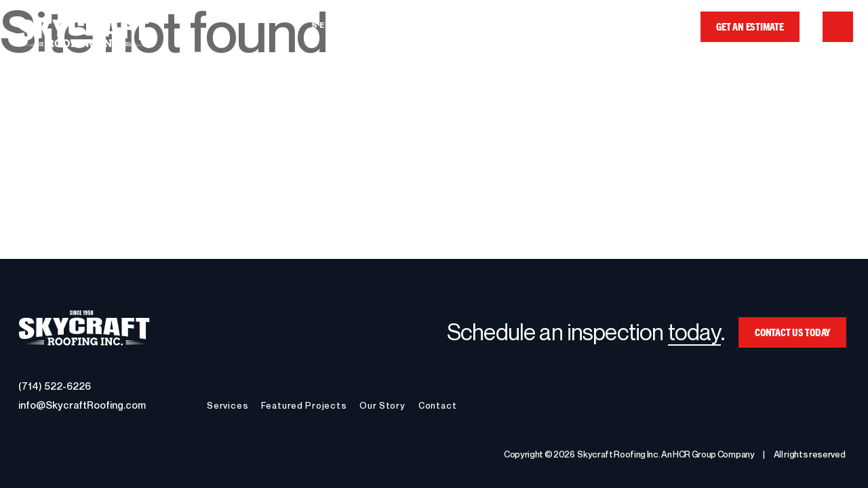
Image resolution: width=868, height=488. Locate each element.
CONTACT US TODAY (792, 332)
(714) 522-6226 (55, 386)
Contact (647, 25)
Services (339, 25)
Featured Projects (451, 25)
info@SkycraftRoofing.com (82, 405)
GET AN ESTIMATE (750, 26)
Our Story (566, 25)
